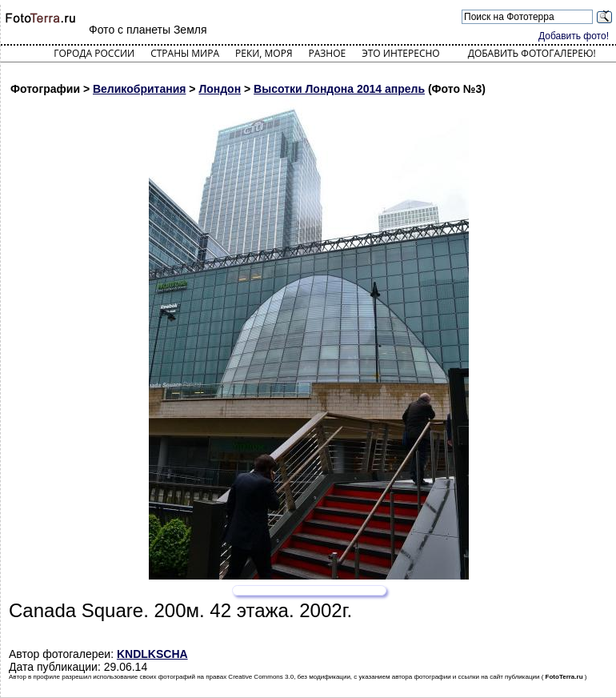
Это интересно (401, 53)
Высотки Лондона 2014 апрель (339, 89)
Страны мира (185, 53)
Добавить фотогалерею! (532, 53)
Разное (328, 53)
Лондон (220, 89)
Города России (94, 53)
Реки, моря (264, 53)
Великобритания (139, 89)
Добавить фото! (574, 36)
